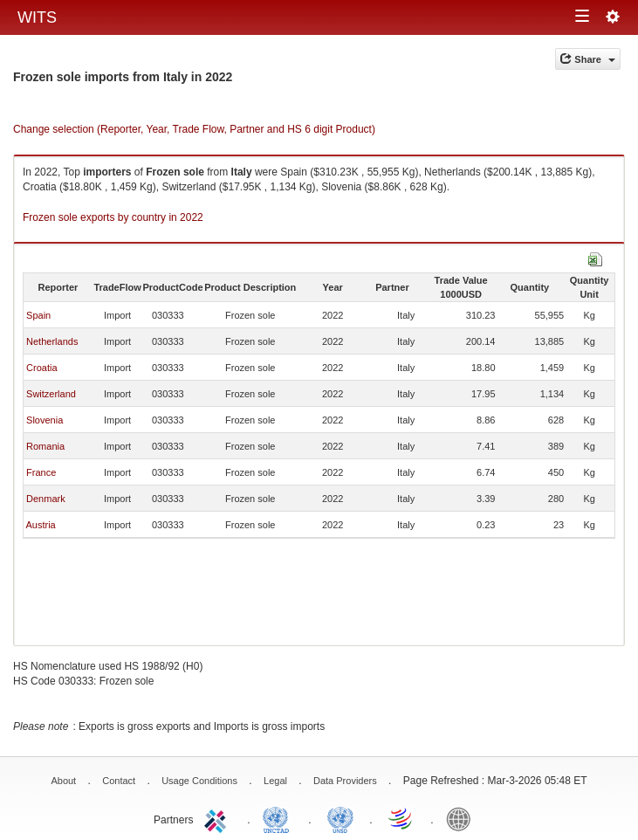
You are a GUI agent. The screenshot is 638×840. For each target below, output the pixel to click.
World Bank (463, 818)
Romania (45, 446)
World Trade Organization (401, 818)
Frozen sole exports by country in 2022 (113, 217)
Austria (40, 525)
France (41, 472)
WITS (37, 17)
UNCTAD (279, 818)
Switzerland (51, 394)
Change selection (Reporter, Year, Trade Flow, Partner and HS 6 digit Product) (194, 129)
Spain (38, 315)
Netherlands (52, 341)
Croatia (41, 368)
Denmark (46, 499)
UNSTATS (340, 818)
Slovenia (45, 420)
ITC (218, 818)
